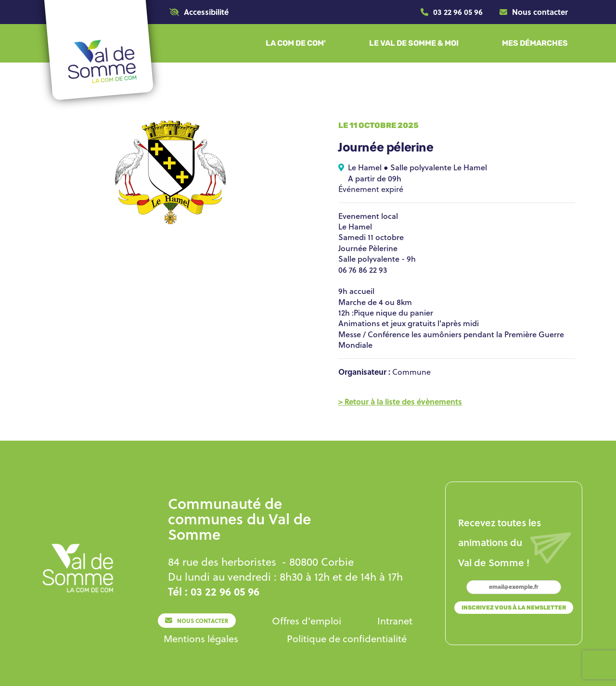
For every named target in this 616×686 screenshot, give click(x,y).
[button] (199, 12)
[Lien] (452, 12)
